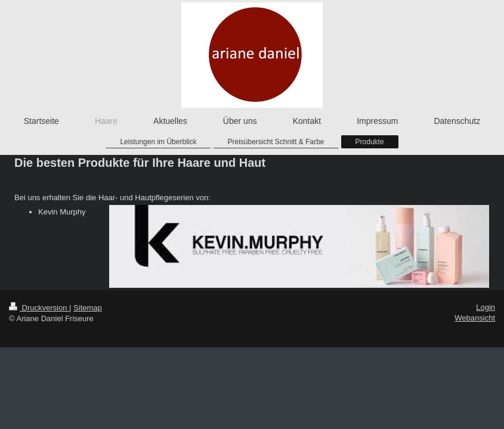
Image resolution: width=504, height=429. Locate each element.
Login (486, 307)
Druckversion (39, 308)
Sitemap (88, 308)
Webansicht (475, 318)
